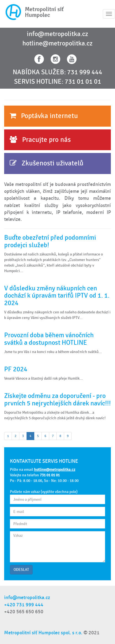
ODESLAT (21, 570)
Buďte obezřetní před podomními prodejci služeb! (50, 241)
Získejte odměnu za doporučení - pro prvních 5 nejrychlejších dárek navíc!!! (57, 399)
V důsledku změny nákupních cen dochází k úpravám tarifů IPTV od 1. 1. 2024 (57, 296)
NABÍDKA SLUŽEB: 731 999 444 (57, 72)
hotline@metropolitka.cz (57, 44)
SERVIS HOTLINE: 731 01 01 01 (58, 82)
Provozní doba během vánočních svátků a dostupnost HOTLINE (49, 339)
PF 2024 (16, 369)
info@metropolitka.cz (57, 34)
